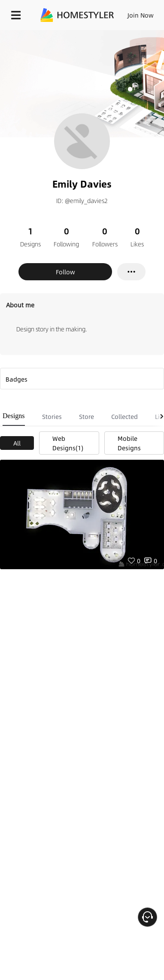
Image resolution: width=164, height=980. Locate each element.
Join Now (141, 15)
